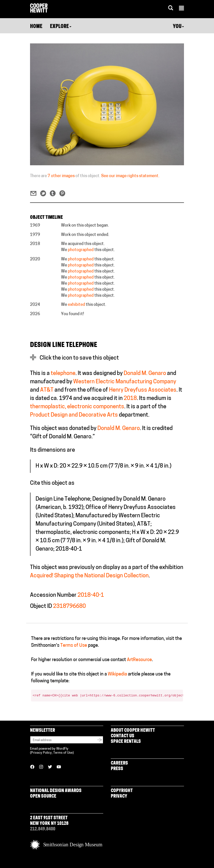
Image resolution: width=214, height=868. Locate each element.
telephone (63, 374)
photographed (81, 250)
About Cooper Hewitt (133, 731)
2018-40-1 (91, 595)
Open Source (43, 796)
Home (36, 27)
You (178, 27)
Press (117, 769)
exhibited (76, 305)
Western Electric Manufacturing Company (125, 382)
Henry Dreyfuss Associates (143, 390)
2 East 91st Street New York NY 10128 (49, 821)
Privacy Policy (41, 753)
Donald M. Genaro (145, 374)
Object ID (41, 606)
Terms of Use (74, 646)
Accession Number (53, 595)
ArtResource (139, 660)
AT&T (47, 390)
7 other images (61, 176)
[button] (181, 9)
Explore (61, 27)
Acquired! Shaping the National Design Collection (89, 576)
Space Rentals (126, 742)
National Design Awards (56, 791)
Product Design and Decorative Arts (74, 415)
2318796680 (69, 606)
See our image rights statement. (130, 176)
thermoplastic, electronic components (77, 407)
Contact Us (123, 736)
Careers (119, 763)
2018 (130, 399)
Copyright (122, 791)
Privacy (119, 796)
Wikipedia (117, 674)
